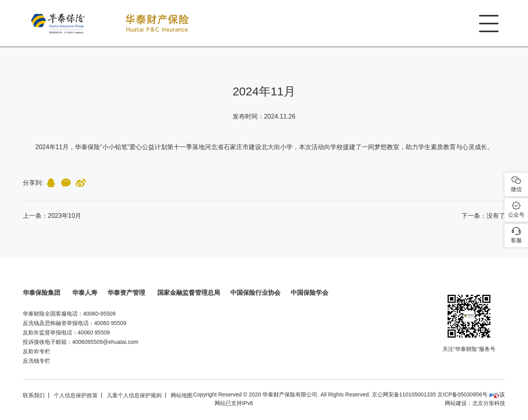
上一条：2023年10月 (52, 216)
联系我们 (34, 395)
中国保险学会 (310, 293)
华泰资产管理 (127, 293)
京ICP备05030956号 (462, 394)
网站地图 (182, 395)
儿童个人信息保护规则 (134, 395)
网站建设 (456, 403)
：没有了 (483, 216)
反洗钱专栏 (36, 361)
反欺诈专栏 (36, 351)
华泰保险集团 (42, 293)
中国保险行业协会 (255, 293)
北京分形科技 (489, 403)
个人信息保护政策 (76, 395)
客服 (516, 240)
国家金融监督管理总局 (189, 293)
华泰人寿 (85, 293)
